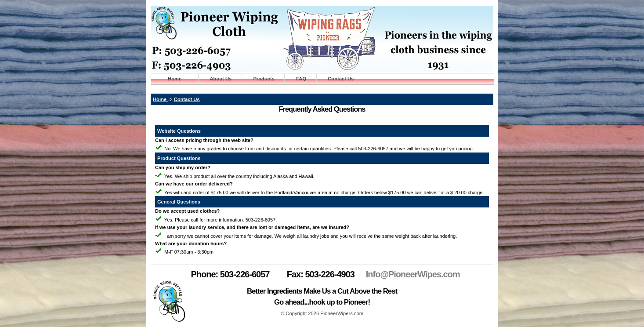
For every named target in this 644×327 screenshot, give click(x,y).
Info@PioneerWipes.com (413, 274)
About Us (221, 79)
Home (175, 79)
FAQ (301, 79)
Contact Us (341, 79)
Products (264, 79)
